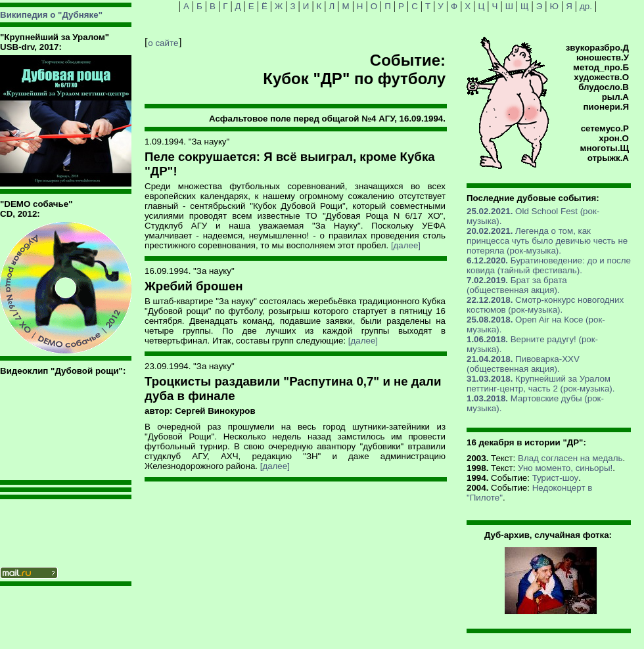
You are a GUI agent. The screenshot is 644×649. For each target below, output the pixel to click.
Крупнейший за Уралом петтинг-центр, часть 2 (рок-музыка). (540, 384)
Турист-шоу (556, 478)
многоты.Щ (605, 148)
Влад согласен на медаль (570, 458)
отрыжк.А (608, 158)
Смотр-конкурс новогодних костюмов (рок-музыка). (545, 305)
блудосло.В (604, 87)
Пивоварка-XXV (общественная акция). (523, 364)
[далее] (406, 245)
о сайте (163, 43)
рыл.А (615, 97)
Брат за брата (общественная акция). (517, 285)
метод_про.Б (601, 67)
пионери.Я (606, 107)
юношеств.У (603, 57)
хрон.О (614, 138)
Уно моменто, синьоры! (565, 468)
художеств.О (601, 77)
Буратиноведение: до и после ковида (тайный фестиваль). (549, 265)
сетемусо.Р (605, 128)
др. (586, 6)
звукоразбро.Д (597, 48)
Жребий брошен (194, 286)
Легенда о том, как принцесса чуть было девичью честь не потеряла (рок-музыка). (547, 241)
